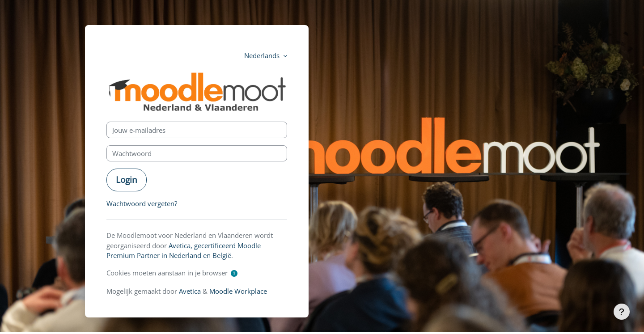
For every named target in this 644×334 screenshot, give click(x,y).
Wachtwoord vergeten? (142, 203)
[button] (234, 273)
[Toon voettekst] (622, 312)
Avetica (190, 291)
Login (127, 180)
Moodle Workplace (238, 291)
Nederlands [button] (263, 55)
